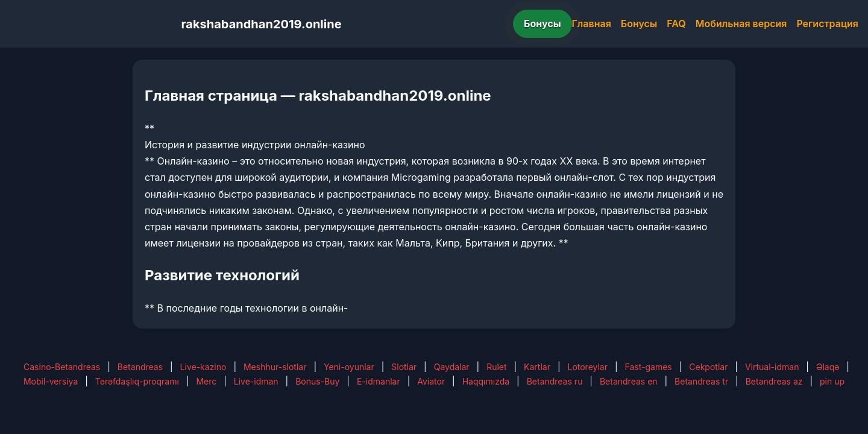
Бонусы (542, 24)
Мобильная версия (741, 24)
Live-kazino (203, 367)
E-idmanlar (379, 381)
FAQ (676, 24)
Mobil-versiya (51, 381)
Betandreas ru (555, 381)
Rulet (496, 367)
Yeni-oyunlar (349, 367)
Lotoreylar (587, 367)
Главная (592, 24)
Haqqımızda (486, 381)
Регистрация (827, 24)
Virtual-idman (772, 367)
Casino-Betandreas (62, 367)
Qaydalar (452, 367)
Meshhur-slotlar (275, 367)
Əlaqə (828, 367)
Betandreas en (629, 381)
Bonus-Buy (317, 381)
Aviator (431, 381)
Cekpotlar (708, 367)
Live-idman (256, 381)
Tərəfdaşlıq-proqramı (137, 381)
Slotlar (404, 367)
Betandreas (140, 367)
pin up (832, 381)
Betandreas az (774, 381)
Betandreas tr (701, 381)
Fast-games (649, 367)
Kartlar (537, 367)
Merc (206, 381)
